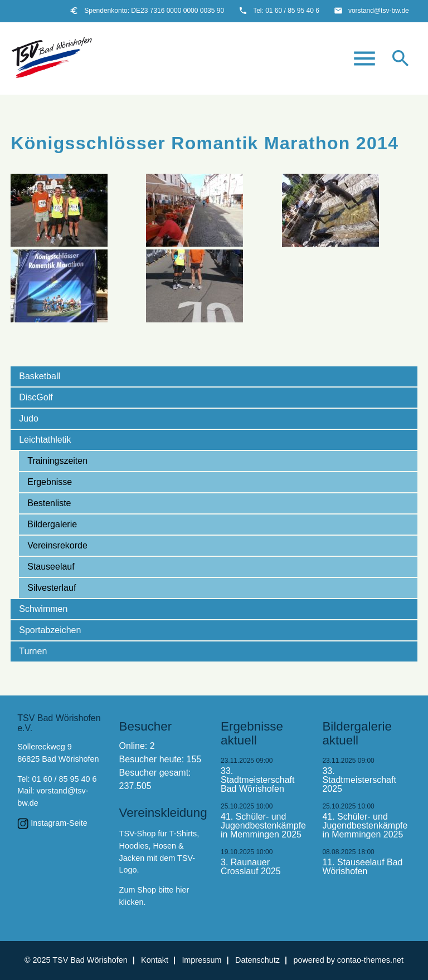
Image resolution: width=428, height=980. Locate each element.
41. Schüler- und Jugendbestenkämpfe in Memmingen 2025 (263, 826)
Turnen (33, 651)
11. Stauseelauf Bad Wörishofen (362, 867)
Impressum (201, 960)
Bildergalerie (52, 524)
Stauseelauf (51, 567)
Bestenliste (49, 503)
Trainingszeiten (57, 461)
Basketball (40, 376)
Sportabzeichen (50, 630)
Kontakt (155, 960)
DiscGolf (36, 397)
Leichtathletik (45, 440)
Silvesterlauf (52, 588)
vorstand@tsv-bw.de (379, 11)
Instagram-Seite (59, 823)
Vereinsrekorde (57, 545)
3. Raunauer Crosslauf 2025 (251, 867)
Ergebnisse (50, 482)
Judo (29, 418)
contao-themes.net (370, 960)
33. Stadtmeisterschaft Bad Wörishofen (258, 780)
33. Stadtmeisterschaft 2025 (359, 780)
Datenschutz (257, 960)
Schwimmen (43, 609)
